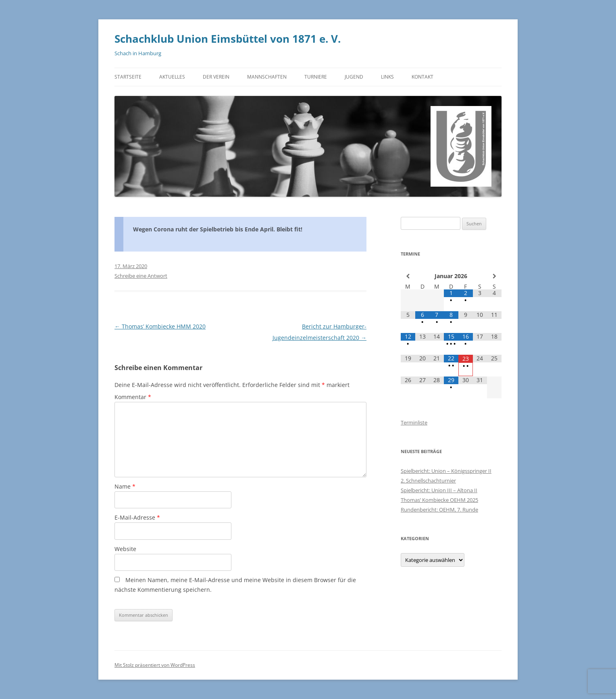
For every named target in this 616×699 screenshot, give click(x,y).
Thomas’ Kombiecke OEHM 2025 (439, 500)
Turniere (316, 77)
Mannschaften (267, 77)
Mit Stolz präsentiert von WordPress (155, 665)
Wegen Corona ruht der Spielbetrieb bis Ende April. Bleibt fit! (218, 229)
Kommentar (133, 397)
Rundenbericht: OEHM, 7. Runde (439, 510)
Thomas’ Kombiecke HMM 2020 (160, 326)
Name (125, 486)
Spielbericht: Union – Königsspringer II (446, 471)
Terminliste (414, 422)
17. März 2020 (131, 266)
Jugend (354, 77)
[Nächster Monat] (494, 276)
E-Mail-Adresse (137, 517)
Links (387, 77)
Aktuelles (172, 77)
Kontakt (422, 77)
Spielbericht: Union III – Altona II (439, 490)
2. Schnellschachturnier (428, 481)
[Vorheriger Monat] (408, 276)
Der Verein (216, 77)
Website (125, 549)
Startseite (128, 77)
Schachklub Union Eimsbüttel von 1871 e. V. (228, 39)
